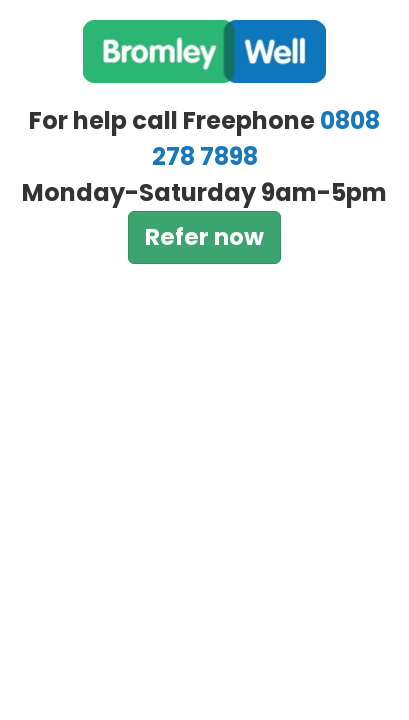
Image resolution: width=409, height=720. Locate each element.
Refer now (204, 237)
